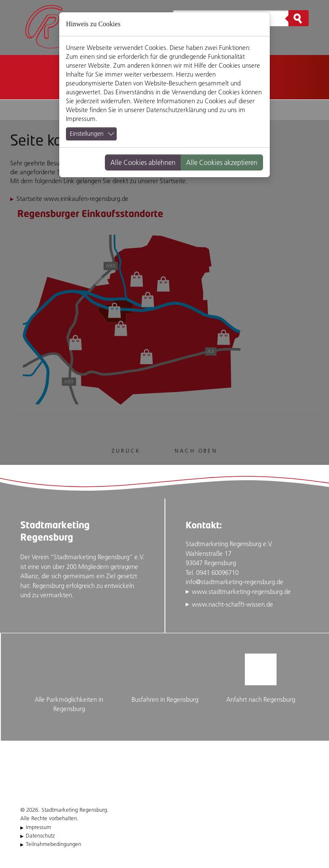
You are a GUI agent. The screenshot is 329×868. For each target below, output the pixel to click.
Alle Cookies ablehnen (143, 162)
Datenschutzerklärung (176, 110)
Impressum (81, 119)
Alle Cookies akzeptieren (222, 162)
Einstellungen (87, 134)
